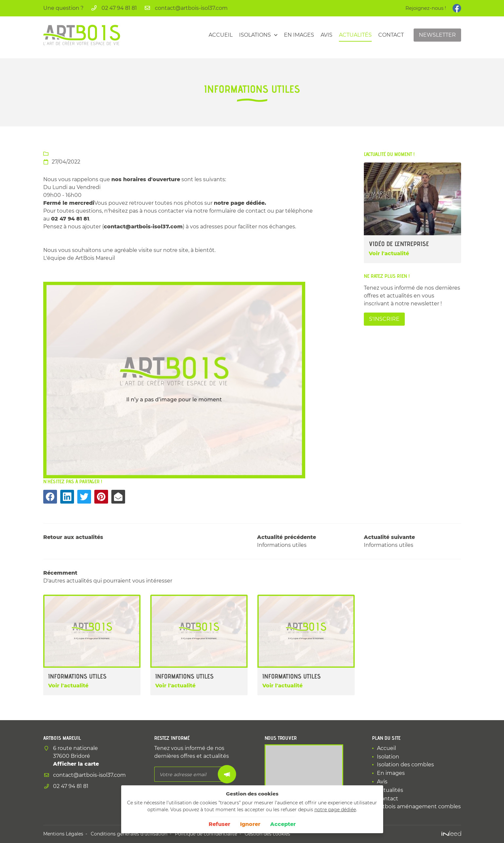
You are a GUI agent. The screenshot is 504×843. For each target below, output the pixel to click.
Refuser (219, 824)
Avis (327, 35)
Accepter (283, 824)
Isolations (255, 35)
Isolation (388, 757)
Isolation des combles (405, 765)
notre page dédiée (335, 810)
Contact (391, 35)
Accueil (221, 35)
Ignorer (250, 824)
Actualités (355, 35)
